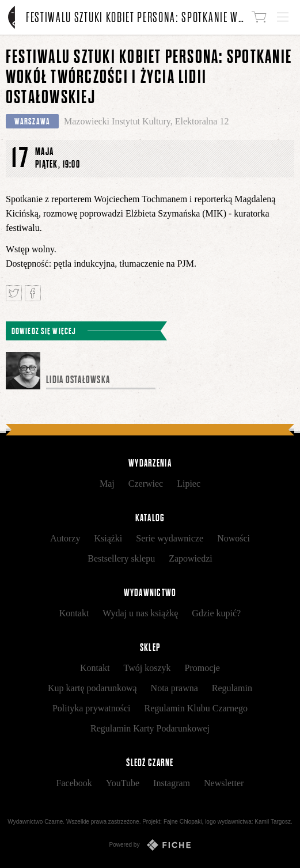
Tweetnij (14, 293)
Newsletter (224, 783)
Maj (107, 484)
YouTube (123, 783)
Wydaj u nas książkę (140, 613)
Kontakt (74, 613)
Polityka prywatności (92, 708)
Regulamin (232, 688)
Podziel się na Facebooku (33, 293)
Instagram (172, 783)
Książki (108, 538)
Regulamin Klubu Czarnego (196, 708)
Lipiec (189, 484)
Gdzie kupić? (216, 613)
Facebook (74, 783)
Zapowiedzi (191, 558)
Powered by (150, 845)
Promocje (202, 668)
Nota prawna (174, 688)
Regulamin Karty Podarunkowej (150, 728)
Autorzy (65, 538)
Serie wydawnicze (170, 538)
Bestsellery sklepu (121, 558)
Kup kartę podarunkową (92, 688)
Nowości (233, 538)
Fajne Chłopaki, (183, 822)
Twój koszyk (147, 668)
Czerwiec (146, 484)
